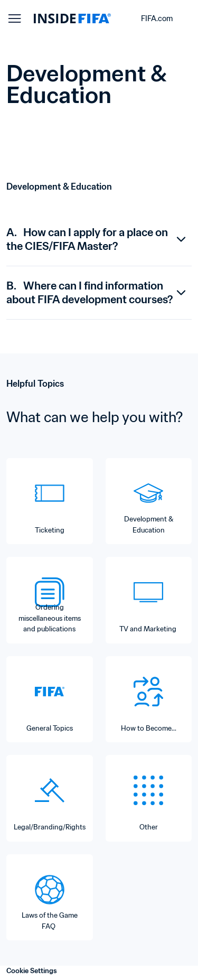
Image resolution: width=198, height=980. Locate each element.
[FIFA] (72, 18)
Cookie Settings (32, 971)
